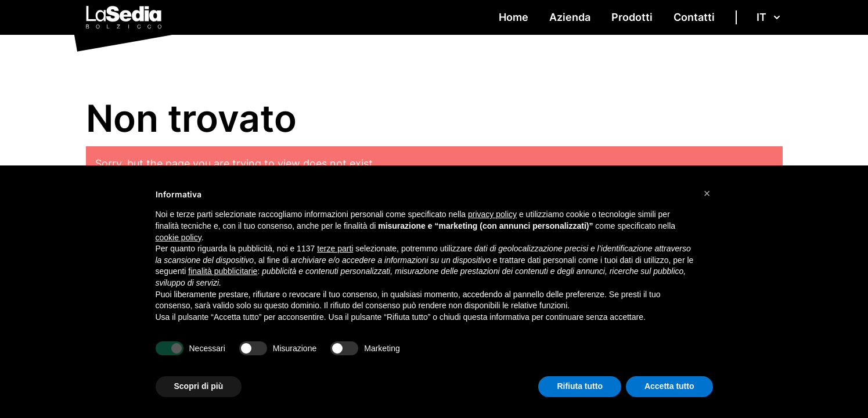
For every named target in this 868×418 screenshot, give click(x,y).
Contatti (694, 17)
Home (514, 17)
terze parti (335, 248)
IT (770, 17)
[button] (707, 193)
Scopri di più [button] (199, 386)
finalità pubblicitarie (223, 271)
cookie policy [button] (179, 237)
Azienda (570, 17)
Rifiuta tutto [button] (580, 386)
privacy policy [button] (492, 214)
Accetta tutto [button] (669, 386)
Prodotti (632, 17)
